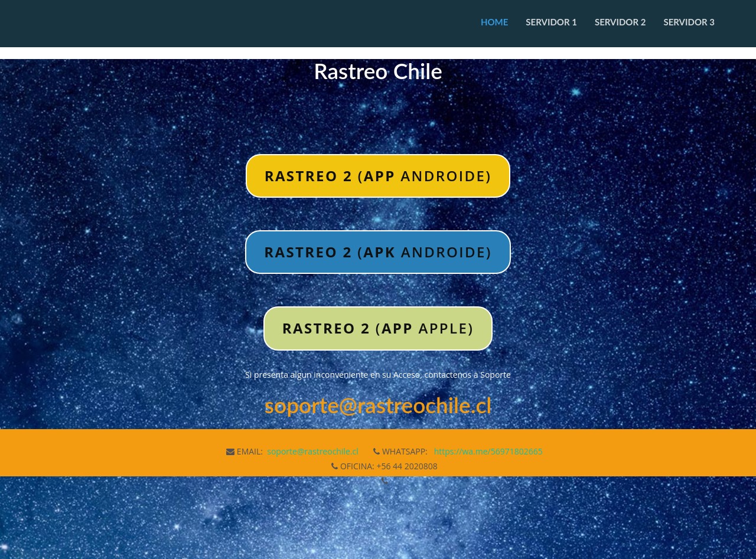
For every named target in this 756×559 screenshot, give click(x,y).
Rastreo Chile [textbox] (378, 71)
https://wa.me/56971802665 (488, 451)
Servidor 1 (551, 22)
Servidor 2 (620, 22)
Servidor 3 (689, 22)
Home (494, 22)
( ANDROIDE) (378, 176)
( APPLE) (378, 328)
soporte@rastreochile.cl (313, 451)
